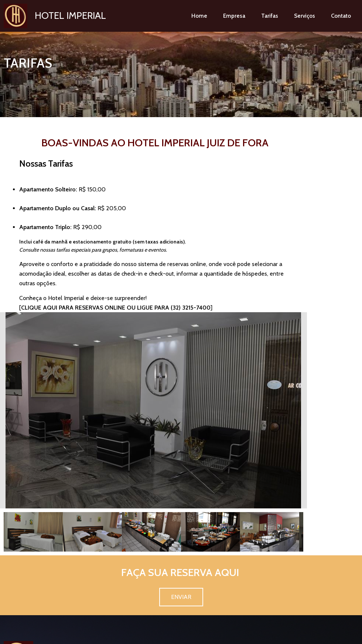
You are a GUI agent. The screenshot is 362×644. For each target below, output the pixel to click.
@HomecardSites (203, 636)
